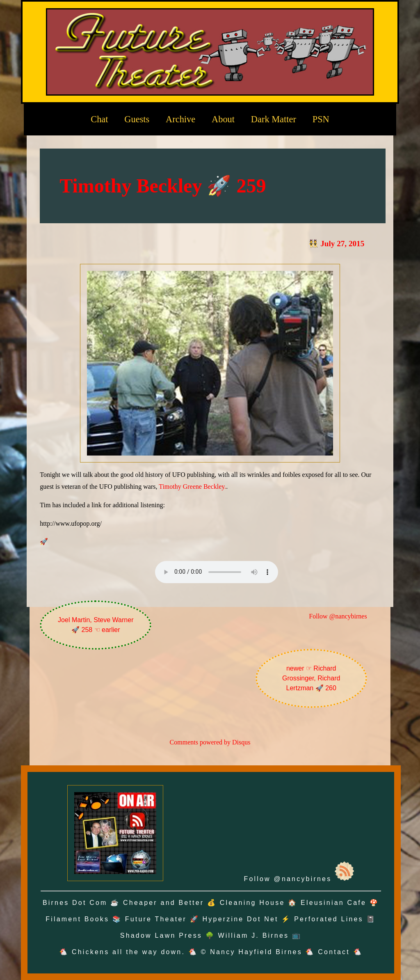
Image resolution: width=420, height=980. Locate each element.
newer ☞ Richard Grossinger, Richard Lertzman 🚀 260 (311, 678)
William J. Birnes (254, 935)
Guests (137, 119)
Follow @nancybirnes (338, 616)
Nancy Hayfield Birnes (256, 952)
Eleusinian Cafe (333, 903)
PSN (321, 119)
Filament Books (77, 919)
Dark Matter (274, 119)
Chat (99, 119)
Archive (180, 119)
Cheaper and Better (163, 903)
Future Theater (156, 919)
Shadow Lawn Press (161, 935)
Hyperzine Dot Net (241, 919)
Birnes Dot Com (75, 903)
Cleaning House (252, 903)
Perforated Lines (329, 919)
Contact (334, 952)
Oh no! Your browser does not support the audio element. (217, 572)
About (223, 119)
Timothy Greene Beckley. (192, 487)
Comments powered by (210, 742)
